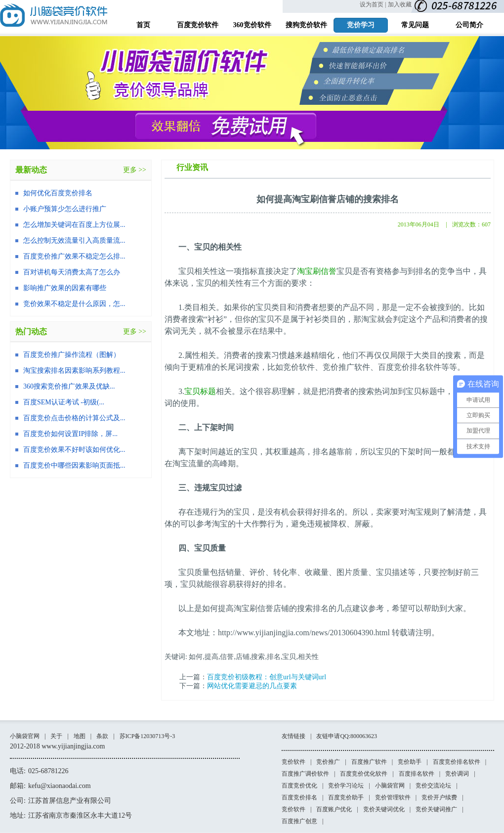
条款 (102, 736)
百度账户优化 (334, 809)
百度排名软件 (417, 774)
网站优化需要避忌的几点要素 (252, 686)
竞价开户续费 (439, 797)
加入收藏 (400, 4)
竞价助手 (410, 762)
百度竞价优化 (299, 786)
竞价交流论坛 (433, 786)
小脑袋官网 (25, 736)
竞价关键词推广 (436, 809)
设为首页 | (373, 4)
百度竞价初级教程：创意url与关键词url (267, 677)
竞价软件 (294, 762)
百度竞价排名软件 (457, 762)
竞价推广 (328, 762)
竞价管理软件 (393, 797)
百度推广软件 (369, 762)
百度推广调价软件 (305, 774)
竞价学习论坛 (346, 786)
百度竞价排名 (299, 797)
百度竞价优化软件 (364, 774)
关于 (56, 736)
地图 (80, 736)
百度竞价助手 (346, 797)
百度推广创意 (299, 821)
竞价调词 (457, 774)
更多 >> (135, 170)
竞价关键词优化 (384, 809)
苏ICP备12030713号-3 (147, 736)
